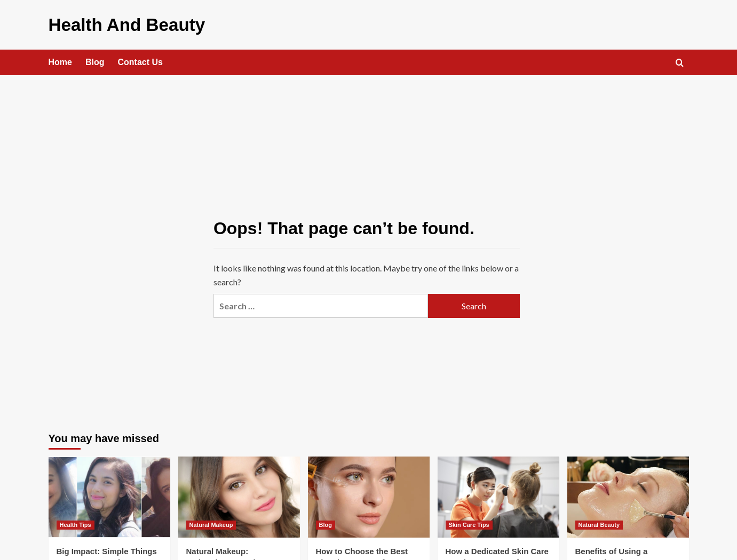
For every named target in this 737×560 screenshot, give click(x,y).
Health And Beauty (120, 24)
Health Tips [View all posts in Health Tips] (76, 523)
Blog (95, 61)
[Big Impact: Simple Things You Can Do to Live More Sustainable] (109, 495)
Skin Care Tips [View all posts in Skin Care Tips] (469, 523)
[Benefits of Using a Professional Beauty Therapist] (628, 495)
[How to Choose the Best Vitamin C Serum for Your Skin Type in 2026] (369, 495)
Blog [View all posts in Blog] (326, 523)
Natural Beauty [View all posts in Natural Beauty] (599, 523)
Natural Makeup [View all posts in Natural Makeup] (211, 523)
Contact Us (140, 61)
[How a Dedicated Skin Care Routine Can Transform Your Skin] (498, 495)
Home (60, 61)
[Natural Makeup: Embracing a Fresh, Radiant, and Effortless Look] (239, 495)
